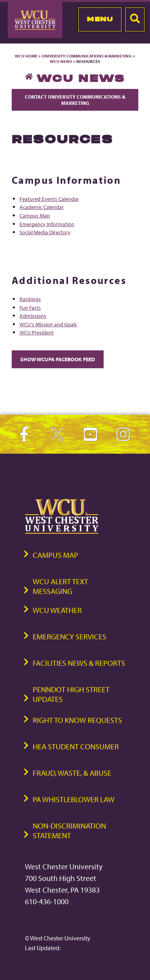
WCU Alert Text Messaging (60, 586)
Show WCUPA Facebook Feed (58, 359)
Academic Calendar (42, 207)
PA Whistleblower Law (74, 799)
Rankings (30, 299)
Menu (100, 19)
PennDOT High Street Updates (71, 694)
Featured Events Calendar (49, 199)
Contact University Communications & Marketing (75, 100)
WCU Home (26, 56)
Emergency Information (47, 224)
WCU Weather (57, 610)
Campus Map (35, 215)
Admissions (33, 316)
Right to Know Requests (77, 720)
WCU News (61, 61)
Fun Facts (30, 307)
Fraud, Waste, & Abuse (72, 773)
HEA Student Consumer (76, 746)
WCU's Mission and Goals (48, 324)
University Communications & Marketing (87, 56)
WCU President (37, 332)
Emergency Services (70, 636)
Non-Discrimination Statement (69, 830)
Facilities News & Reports (79, 663)
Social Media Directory (45, 232)
